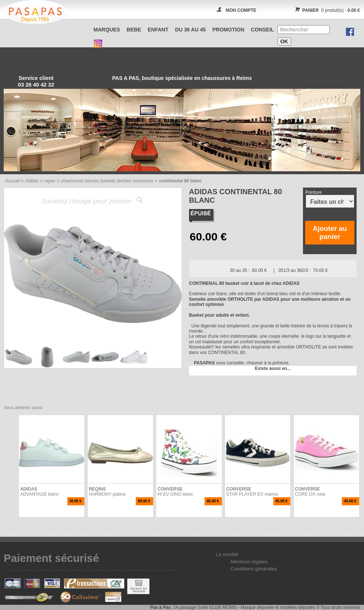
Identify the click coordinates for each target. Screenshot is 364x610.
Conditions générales (254, 569)
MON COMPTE (241, 10)
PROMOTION (228, 30)
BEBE (134, 30)
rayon (50, 181)
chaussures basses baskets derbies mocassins (107, 181)
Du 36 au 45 (190, 30)
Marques (107, 30)
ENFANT (158, 30)
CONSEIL (262, 30)
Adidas (32, 181)
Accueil (12, 181)
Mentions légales (249, 562)
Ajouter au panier (330, 232)
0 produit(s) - (326, 10)
